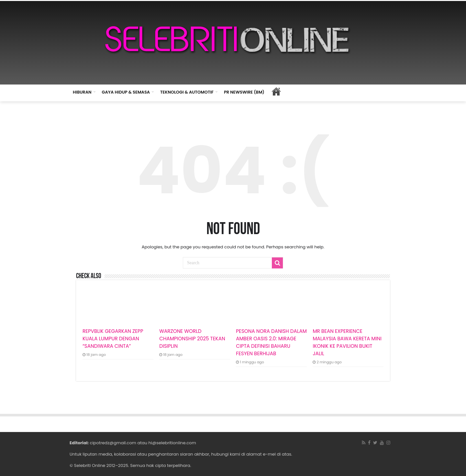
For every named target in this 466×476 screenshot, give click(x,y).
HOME (276, 91)
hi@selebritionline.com (172, 443)
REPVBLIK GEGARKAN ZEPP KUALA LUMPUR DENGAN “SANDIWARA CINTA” (113, 339)
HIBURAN (82, 92)
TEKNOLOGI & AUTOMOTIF (187, 92)
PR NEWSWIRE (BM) (244, 92)
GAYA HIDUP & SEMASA (126, 92)
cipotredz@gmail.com (113, 443)
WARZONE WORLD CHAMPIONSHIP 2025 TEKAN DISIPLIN (192, 339)
